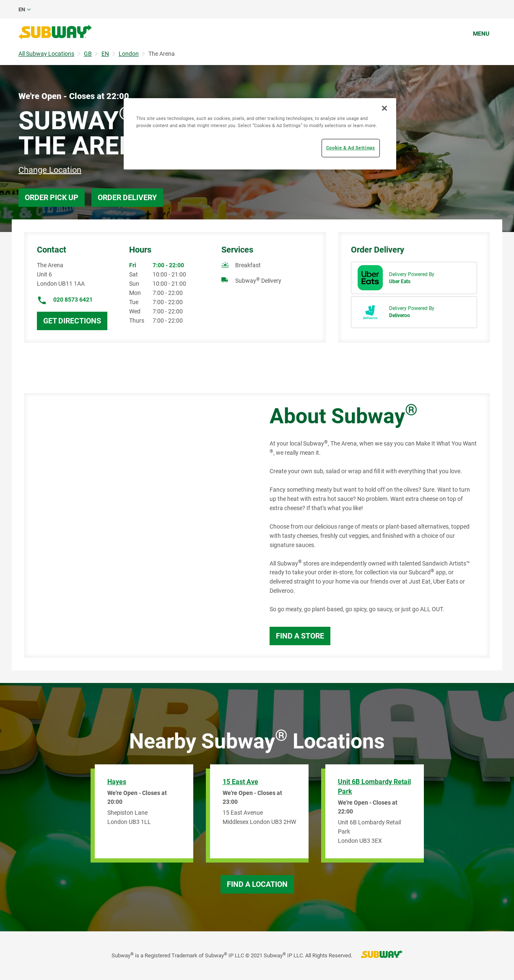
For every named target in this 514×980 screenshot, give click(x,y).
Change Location (50, 170)
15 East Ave (240, 782)
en (22, 9)
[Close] (384, 108)
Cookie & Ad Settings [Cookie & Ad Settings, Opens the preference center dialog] (350, 148)
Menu (481, 34)
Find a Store (300, 636)
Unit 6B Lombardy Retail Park (374, 787)
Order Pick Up (52, 197)
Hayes (117, 782)
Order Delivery (127, 197)
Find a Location (257, 884)
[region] (260, 134)
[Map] (138, 525)
